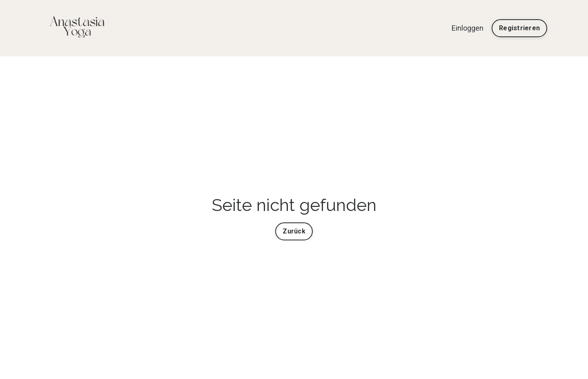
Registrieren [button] (519, 28)
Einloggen (468, 28)
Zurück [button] (294, 231)
